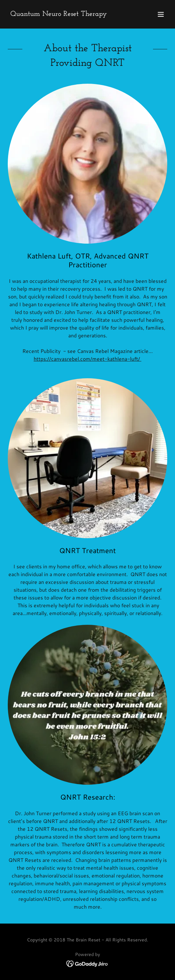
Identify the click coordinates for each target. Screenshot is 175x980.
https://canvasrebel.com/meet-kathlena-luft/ (87, 359)
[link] (59, 14)
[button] (161, 14)
